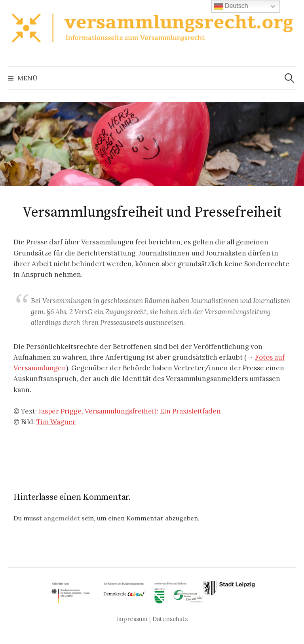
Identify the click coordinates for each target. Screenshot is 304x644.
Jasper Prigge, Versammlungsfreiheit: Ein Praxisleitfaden (130, 411)
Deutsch (231, 6)
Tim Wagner (56, 422)
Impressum (132, 619)
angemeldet (62, 518)
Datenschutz (170, 619)
